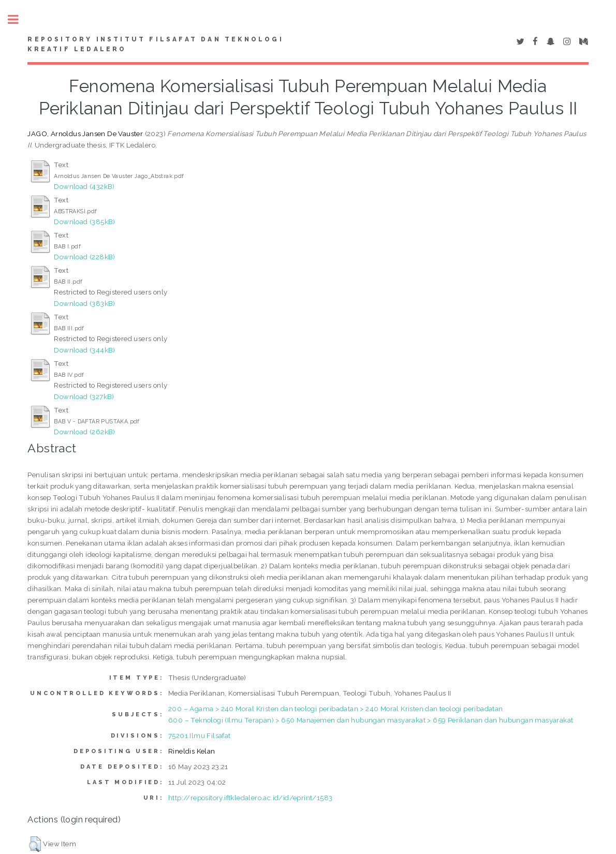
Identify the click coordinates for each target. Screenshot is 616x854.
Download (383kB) (84, 303)
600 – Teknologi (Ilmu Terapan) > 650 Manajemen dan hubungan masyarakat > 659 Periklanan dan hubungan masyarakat (371, 720)
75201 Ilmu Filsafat (200, 735)
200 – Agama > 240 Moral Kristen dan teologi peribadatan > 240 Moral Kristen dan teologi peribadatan (336, 709)
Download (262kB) (84, 432)
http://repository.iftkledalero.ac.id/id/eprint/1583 (250, 798)
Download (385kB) (84, 222)
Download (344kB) (84, 350)
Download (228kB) (84, 257)
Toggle (19, 19)
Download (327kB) (84, 396)
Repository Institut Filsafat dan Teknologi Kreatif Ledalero (155, 45)
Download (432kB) (84, 186)
